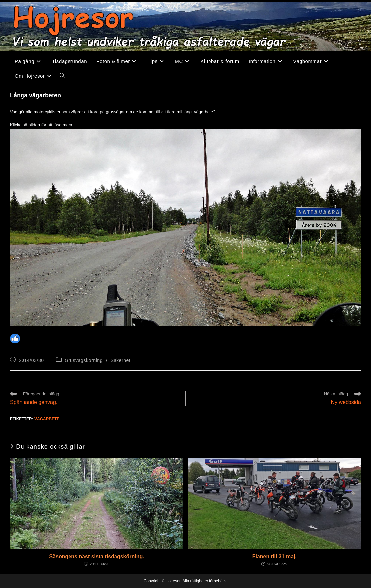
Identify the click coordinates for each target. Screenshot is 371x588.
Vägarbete (47, 419)
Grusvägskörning (84, 360)
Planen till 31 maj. (274, 556)
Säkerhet (121, 360)
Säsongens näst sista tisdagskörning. (97, 556)
